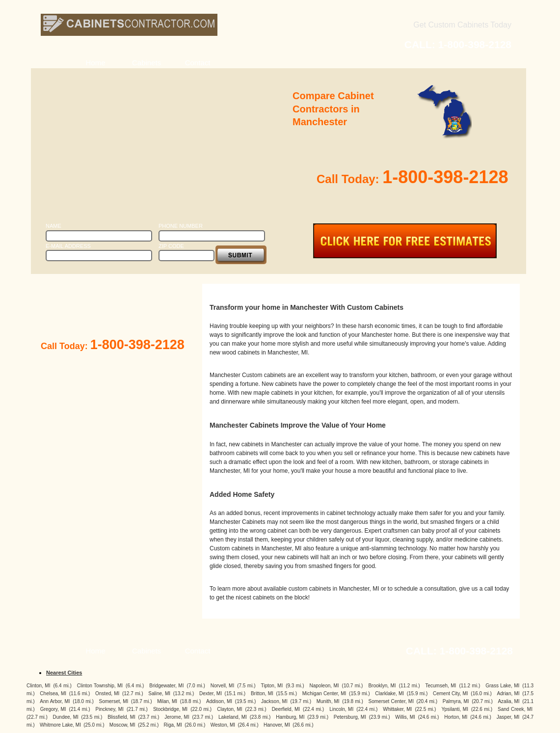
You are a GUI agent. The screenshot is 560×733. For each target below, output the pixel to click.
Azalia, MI (508, 701)
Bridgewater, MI (166, 686)
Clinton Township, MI (100, 686)
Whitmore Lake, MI (60, 725)
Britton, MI (262, 693)
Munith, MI (328, 701)
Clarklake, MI (389, 693)
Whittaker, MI (397, 709)
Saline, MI (159, 693)
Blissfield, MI (121, 717)
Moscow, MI (122, 725)
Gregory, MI (53, 709)
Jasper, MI (508, 717)
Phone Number (181, 226)
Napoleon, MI (324, 686)
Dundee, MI (66, 717)
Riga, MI (173, 725)
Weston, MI (223, 725)
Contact (198, 63)
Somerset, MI (114, 701)
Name (53, 226)
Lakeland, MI (233, 717)
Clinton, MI (38, 686)
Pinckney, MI (110, 709)
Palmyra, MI (456, 701)
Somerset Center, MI (391, 701)
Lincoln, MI (341, 709)
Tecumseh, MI (441, 686)
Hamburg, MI (290, 717)
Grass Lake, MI (502, 686)
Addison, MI (219, 701)
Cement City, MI (451, 693)
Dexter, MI (211, 693)
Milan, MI (167, 701)
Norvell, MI (222, 686)
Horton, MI (456, 717)
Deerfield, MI (286, 709)
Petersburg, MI (350, 717)
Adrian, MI (508, 693)
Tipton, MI (272, 686)
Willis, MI (405, 717)
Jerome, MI (177, 717)
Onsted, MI (107, 693)
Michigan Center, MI (324, 693)
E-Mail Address (68, 246)
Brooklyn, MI (382, 686)
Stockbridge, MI (170, 709)
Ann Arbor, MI (55, 701)
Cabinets (147, 63)
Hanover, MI (277, 725)
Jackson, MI (274, 701)
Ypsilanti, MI (455, 709)
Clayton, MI (229, 709)
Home (95, 63)
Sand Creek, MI (515, 709)
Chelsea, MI (53, 693)
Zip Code (171, 246)
